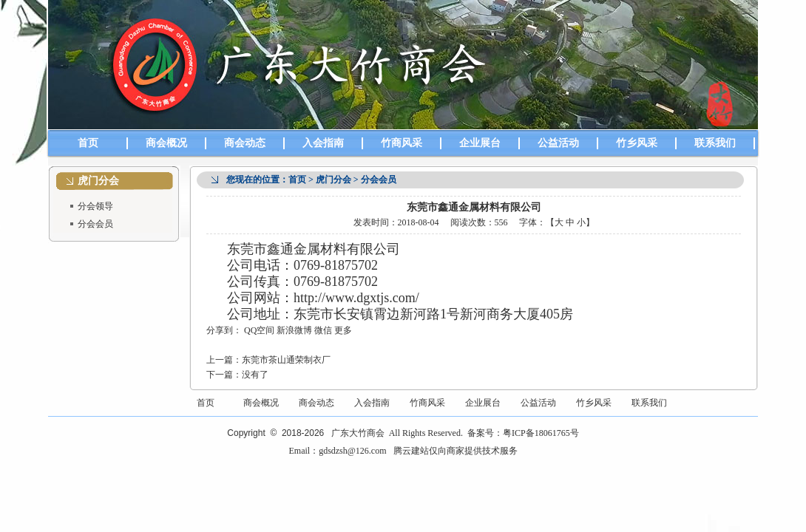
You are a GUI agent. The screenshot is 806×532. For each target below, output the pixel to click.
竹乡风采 (637, 143)
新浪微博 (294, 330)
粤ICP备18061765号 (541, 433)
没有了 (255, 375)
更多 (343, 330)
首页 (88, 143)
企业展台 (480, 143)
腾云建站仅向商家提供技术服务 (456, 451)
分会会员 (95, 224)
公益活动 (558, 143)
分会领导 (95, 206)
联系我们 (715, 143)
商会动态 (245, 143)
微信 (323, 330)
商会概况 (166, 143)
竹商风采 (402, 143)
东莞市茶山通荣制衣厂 (286, 360)
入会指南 (323, 143)
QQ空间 (259, 330)
